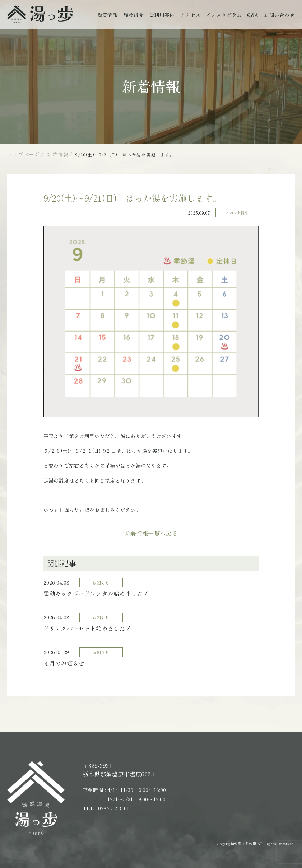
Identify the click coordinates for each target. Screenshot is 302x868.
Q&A (253, 15)
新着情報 (108, 15)
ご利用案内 (162, 15)
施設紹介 (133, 15)
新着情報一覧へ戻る (151, 537)
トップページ (24, 154)
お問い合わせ (279, 15)
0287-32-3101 (114, 812)
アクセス (190, 15)
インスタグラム (224, 15)
